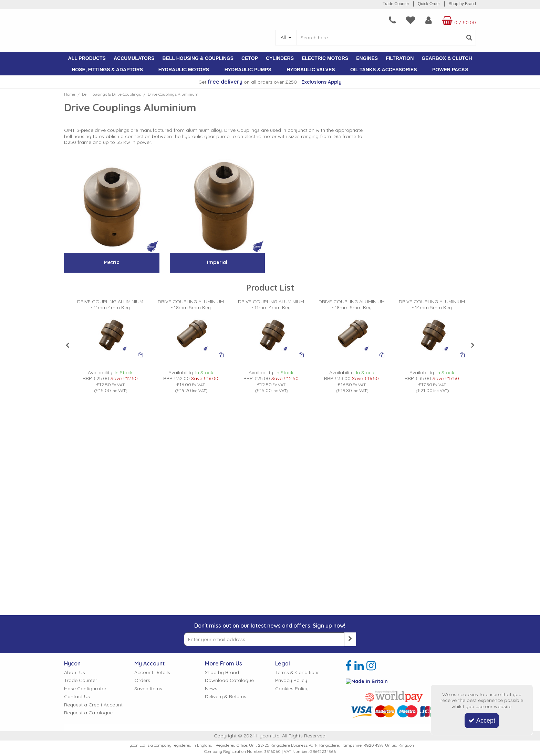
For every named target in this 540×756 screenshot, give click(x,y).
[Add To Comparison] (141, 355)
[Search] (380, 38)
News (211, 605)
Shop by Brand (462, 4)
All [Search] (284, 37)
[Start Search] (469, 38)
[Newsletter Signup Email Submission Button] (350, 555)
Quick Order (429, 4)
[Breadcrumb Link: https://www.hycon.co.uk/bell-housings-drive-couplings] (111, 94)
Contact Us (77, 613)
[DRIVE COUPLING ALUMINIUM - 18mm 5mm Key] (191, 307)
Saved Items (148, 605)
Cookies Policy (292, 605)
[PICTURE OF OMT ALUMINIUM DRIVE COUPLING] (110, 334)
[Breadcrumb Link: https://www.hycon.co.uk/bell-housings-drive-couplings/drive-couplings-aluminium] (173, 94)
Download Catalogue (229, 596)
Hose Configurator (85, 605)
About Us (75, 589)
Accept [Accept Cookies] (482, 721)
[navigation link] (378, 20)
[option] (110, 346)
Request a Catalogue (88, 629)
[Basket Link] (451, 20)
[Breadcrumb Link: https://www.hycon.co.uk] (70, 94)
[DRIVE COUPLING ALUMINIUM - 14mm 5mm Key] (432, 307)
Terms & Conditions (297, 589)
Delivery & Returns (226, 613)
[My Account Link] (415, 20)
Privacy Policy (291, 596)
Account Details (152, 589)
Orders (142, 596)
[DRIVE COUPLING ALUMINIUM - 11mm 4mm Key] (110, 307)
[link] (349, 582)
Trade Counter (396, 4)
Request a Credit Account (93, 621)
